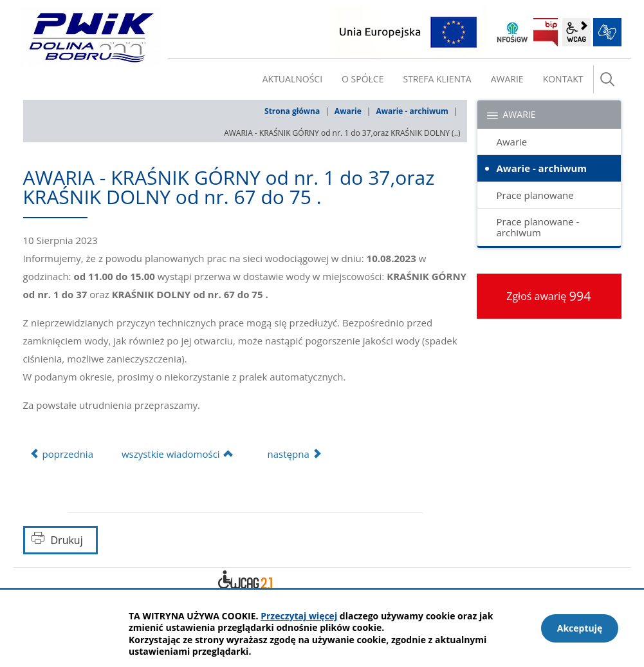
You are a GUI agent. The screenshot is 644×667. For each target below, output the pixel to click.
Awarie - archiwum (412, 111)
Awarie (348, 111)
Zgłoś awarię (549, 296)
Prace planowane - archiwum (538, 227)
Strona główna (292, 111)
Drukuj (67, 540)
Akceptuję (580, 628)
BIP (546, 32)
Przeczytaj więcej (299, 616)
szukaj (607, 79)
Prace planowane (535, 195)
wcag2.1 (576, 32)
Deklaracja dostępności (245, 582)
